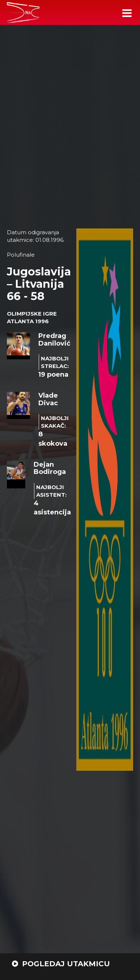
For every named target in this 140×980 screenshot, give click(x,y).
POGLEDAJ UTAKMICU (61, 964)
